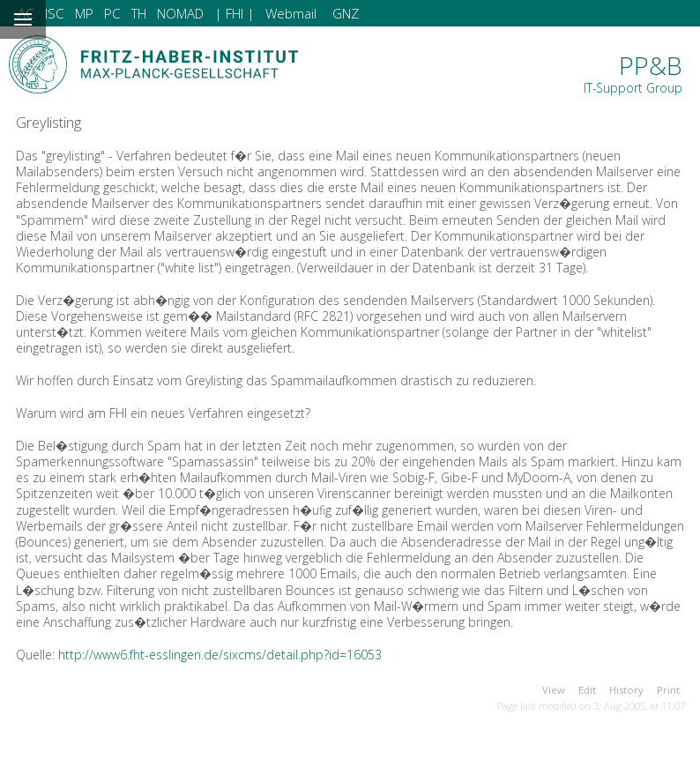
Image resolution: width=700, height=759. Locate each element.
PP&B (633, 72)
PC (112, 13)
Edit (587, 690)
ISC (55, 13)
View (554, 690)
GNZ (346, 13)
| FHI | (235, 13)
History (626, 690)
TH (139, 13)
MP (84, 13)
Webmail (291, 13)
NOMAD (180, 13)
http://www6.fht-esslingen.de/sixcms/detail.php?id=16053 (220, 655)
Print (668, 690)
